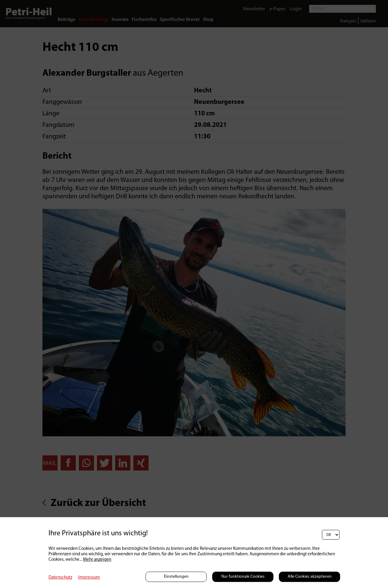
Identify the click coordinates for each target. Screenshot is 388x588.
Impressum (89, 578)
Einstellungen (176, 577)
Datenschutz (60, 578)
